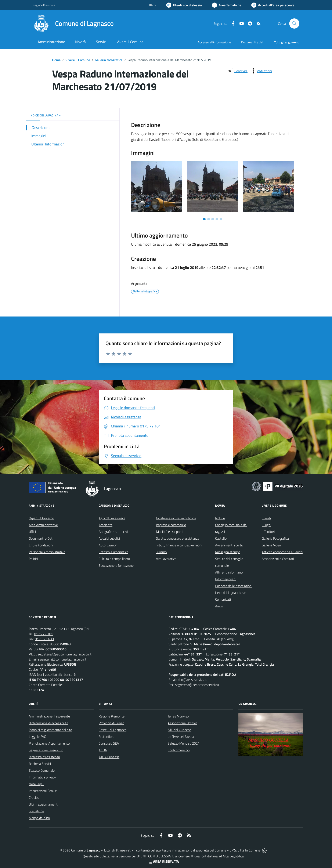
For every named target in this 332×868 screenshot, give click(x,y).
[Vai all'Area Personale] (273, 5)
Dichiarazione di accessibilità (48, 723)
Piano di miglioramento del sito (50, 730)
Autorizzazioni (108, 545)
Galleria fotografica (109, 60)
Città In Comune (249, 850)
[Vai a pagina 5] (221, 219)
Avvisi (219, 606)
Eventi (266, 518)
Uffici (32, 532)
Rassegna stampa (228, 552)
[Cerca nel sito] (294, 23)
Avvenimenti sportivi (230, 545)
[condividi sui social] (238, 71)
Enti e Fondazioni (41, 545)
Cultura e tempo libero (114, 559)
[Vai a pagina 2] (209, 219)
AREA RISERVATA (163, 861)
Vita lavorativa (166, 559)
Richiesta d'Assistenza (44, 757)
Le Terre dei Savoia (181, 737)
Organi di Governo (41, 518)
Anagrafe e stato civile (114, 532)
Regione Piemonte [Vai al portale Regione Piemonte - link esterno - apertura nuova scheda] (44, 5)
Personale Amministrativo (47, 552)
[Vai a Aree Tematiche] (227, 5)
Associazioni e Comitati (278, 559)
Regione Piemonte (112, 716)
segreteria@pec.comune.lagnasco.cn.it (65, 654)
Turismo (161, 552)
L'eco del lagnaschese (230, 593)
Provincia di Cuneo (111, 723)
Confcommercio (179, 750)
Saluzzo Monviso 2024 (184, 743)
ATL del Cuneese (179, 730)
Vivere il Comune (78, 60)
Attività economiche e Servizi (282, 552)
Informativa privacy (42, 777)
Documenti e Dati (41, 538)
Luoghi (266, 525)
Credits (34, 798)
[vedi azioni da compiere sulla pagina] (261, 71)
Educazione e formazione (116, 565)
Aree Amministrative (43, 525)
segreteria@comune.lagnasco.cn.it (62, 659)
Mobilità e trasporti (169, 532)
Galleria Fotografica (275, 538)
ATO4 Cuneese (109, 757)
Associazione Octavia (183, 723)
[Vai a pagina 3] (213, 219)
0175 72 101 (44, 634)
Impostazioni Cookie (43, 791)
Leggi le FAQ (38, 737)
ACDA (103, 750)
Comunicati (223, 599)
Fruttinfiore (107, 737)
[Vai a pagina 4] (217, 219)
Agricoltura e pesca (112, 518)
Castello (221, 538)
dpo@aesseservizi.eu (192, 680)
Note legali (36, 784)
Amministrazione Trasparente (49, 716)
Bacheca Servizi (40, 764)
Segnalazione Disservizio (46, 750)
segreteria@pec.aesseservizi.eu (197, 685)
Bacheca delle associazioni (234, 586)
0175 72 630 (44, 639)
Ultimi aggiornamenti (44, 804)
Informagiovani (226, 579)
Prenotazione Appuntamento (49, 743)
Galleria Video (271, 545)
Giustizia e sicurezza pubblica (176, 518)
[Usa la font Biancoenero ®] (184, 5)
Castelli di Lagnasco (113, 730)
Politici (33, 559)
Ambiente (106, 525)
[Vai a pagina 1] (204, 219)
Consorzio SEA (109, 743)
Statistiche (36, 811)
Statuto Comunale (42, 770)
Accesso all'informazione (214, 42)
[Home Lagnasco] (73, 23)
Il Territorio (269, 532)
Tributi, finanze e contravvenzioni (179, 545)
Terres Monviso (178, 716)
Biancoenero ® (183, 856)
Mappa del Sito (39, 818)
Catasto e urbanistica (113, 552)
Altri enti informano (229, 572)
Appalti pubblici (109, 538)
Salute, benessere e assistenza (178, 538)
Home (56, 60)
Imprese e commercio (171, 525)
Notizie (220, 518)
